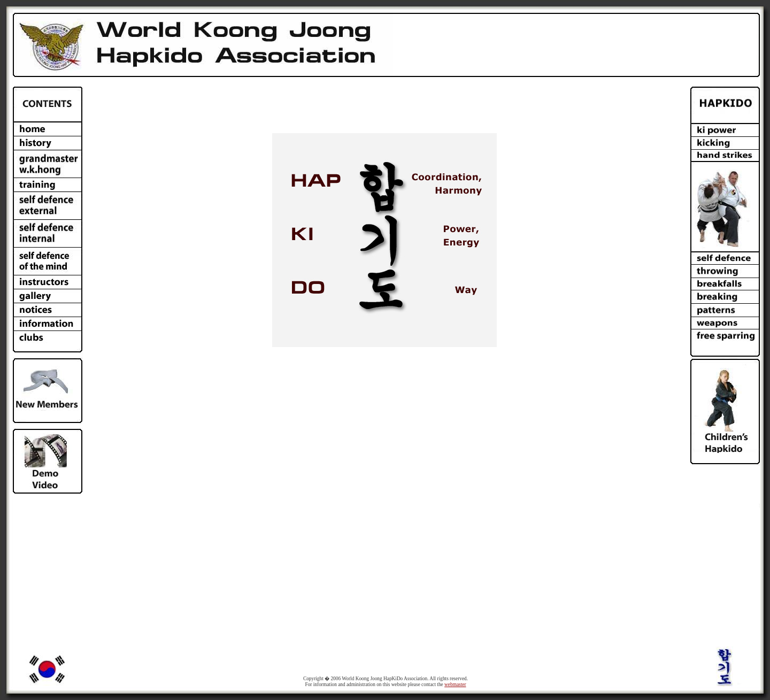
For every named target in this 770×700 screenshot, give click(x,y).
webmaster (455, 684)
